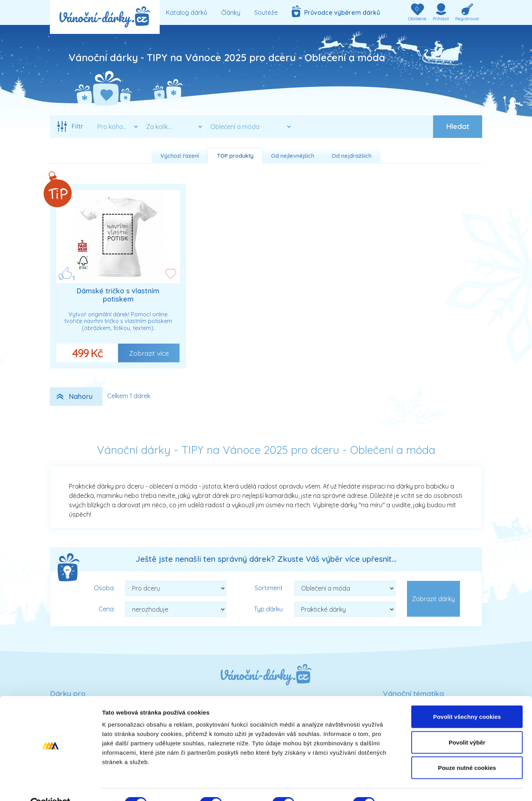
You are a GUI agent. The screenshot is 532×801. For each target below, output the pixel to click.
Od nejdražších (352, 156)
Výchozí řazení (180, 156)
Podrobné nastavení (418, 786)
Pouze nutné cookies (467, 750)
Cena (106, 609)
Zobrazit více (149, 353)
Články (231, 12)
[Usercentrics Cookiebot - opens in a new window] (50, 786)
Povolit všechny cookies (467, 699)
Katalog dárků (187, 12)
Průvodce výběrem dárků (336, 11)
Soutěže (266, 12)
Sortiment (269, 588)
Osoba (104, 588)
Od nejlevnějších (293, 156)
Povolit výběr (467, 724)
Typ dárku (268, 609)
